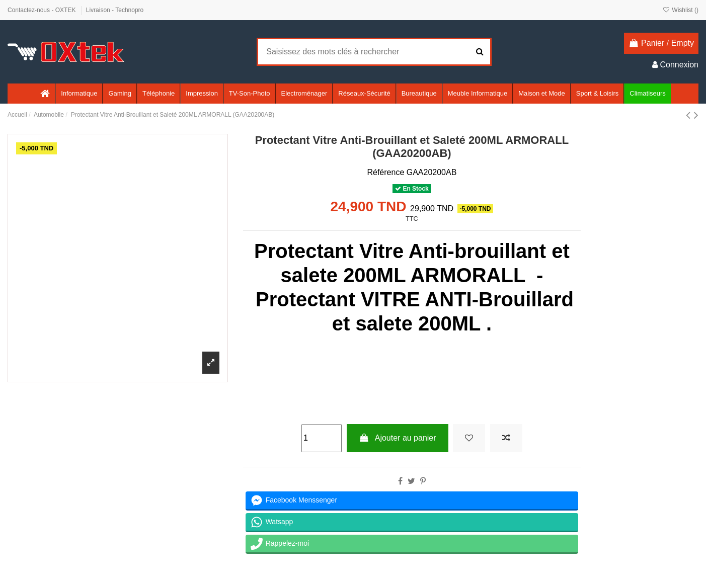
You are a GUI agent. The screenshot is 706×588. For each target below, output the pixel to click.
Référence (385, 172)
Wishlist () (681, 10)
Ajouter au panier (398, 438)
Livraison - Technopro (115, 10)
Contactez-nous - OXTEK (43, 10)
